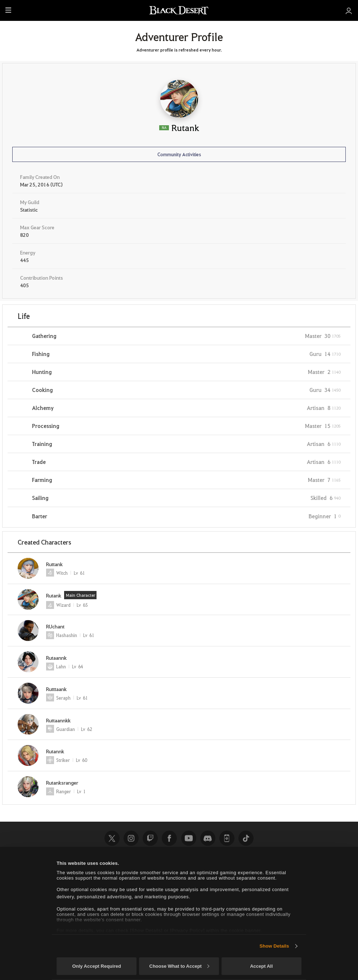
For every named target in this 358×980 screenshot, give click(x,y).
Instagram (131, 838)
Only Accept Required (97, 966)
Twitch (150, 838)
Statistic (29, 209)
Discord (208, 838)
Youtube (189, 838)
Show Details (274, 946)
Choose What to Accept (179, 966)
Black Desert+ (227, 838)
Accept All (261, 966)
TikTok (246, 838)
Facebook (169, 838)
